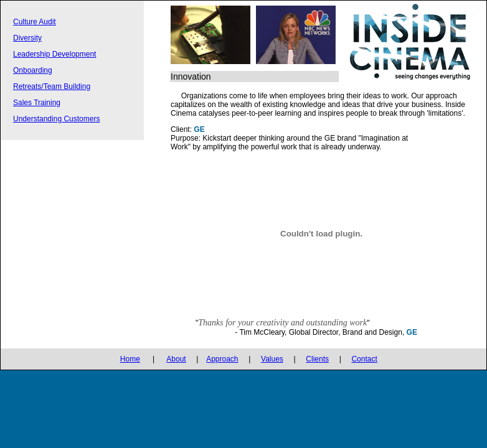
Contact (364, 359)
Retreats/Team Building (52, 86)
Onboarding (33, 70)
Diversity (27, 38)
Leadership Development (54, 54)
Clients (317, 359)
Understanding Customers (56, 119)
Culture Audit (35, 22)
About (176, 359)
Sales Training (37, 103)
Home (130, 359)
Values (272, 359)
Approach (222, 359)
